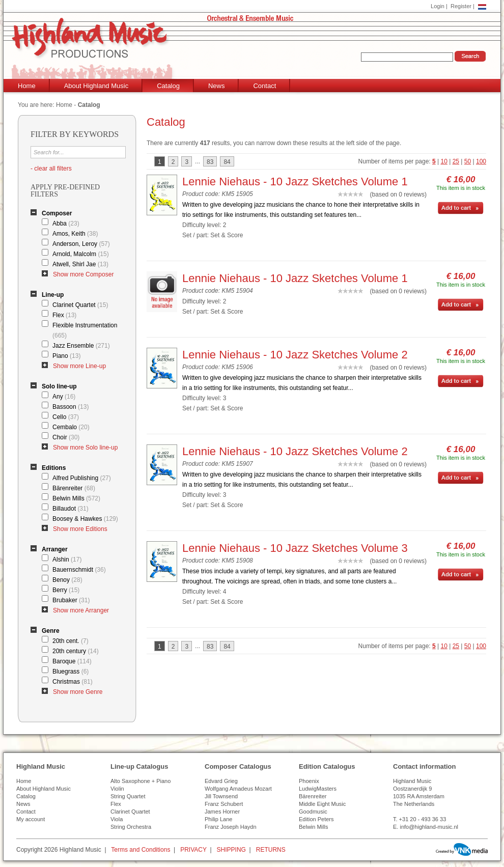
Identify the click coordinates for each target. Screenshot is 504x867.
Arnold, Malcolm (81, 254)
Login (438, 6)
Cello (66, 417)
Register (461, 6)
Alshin (67, 560)
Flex (64, 315)
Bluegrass (71, 672)
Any (64, 397)
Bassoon (71, 407)
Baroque (72, 661)
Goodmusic (313, 812)
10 (444, 161)
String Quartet (128, 796)
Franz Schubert (224, 804)
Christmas (73, 682)
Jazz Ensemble (81, 346)
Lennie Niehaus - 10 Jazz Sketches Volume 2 (295, 355)
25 (456, 161)
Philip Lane (218, 819)
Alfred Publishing (82, 478)
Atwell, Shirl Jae (80, 264)
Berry (66, 590)
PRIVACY (193, 850)
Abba (66, 223)
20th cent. (71, 641)
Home (27, 86)
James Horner (222, 812)
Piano (66, 356)
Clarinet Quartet (80, 305)
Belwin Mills (76, 498)
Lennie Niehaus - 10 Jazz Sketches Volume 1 (295, 181)
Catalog (168, 86)
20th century (76, 651)
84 (227, 162)
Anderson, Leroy (81, 244)
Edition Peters (316, 819)
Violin (117, 789)
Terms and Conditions (141, 850)
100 (481, 161)
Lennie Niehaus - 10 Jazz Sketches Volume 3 (295, 548)
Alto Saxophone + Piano (141, 781)
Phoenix (309, 781)
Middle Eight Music (322, 804)
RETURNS (271, 850)
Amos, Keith (75, 234)
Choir (66, 437)
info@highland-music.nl (429, 827)
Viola (117, 819)
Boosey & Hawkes (85, 519)
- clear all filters (51, 169)
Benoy (67, 580)
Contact (264, 86)
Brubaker (71, 600)
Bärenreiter (74, 488)
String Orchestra (131, 827)
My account (31, 819)
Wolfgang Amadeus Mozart (238, 789)
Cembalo (71, 427)
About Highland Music (96, 86)
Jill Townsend (221, 796)
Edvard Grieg (221, 781)
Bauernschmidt (79, 570)
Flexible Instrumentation (85, 330)
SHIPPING (231, 850)
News (217, 86)
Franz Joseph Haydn (231, 827)
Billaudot (71, 509)
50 (468, 161)
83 (210, 162)
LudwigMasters (318, 789)
